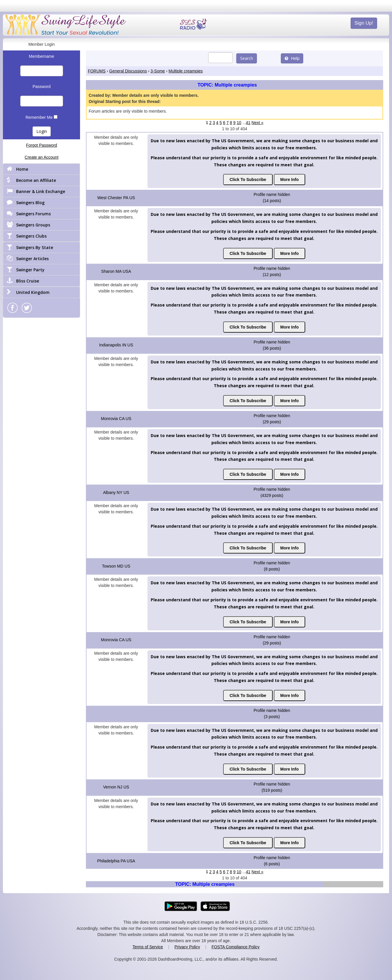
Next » (257, 123)
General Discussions (128, 71)
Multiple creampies (186, 71)
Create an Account (41, 157)
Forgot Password (42, 145)
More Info (290, 180)
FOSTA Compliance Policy (235, 947)
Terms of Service (148, 947)
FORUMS (97, 71)
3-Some (158, 71)
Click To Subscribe (248, 180)
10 (239, 123)
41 (248, 123)
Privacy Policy (187, 947)
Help (292, 58)
